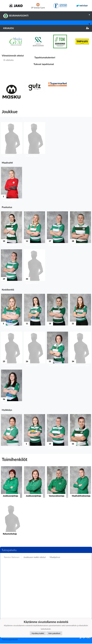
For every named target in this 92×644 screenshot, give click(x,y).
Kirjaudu (46, 28)
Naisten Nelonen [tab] (12, 557)
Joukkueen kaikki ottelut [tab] (35, 557)
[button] (11, 140)
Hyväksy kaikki (38, 633)
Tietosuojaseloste (10, 639)
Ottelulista (8, 69)
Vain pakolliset (54, 633)
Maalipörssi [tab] (55, 557)
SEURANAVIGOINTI (48, 15)
